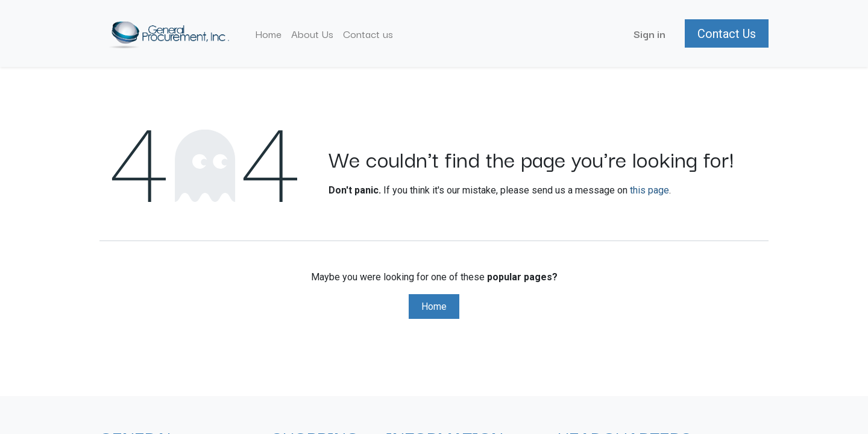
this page (649, 190)
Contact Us (727, 34)
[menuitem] (268, 34)
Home (434, 307)
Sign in (649, 33)
